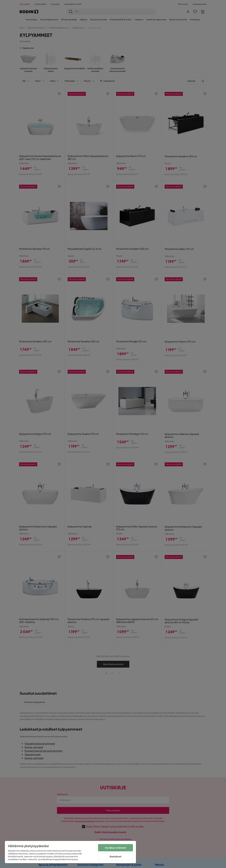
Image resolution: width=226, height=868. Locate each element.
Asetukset (116, 856)
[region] (70, 852)
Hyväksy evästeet (115, 848)
